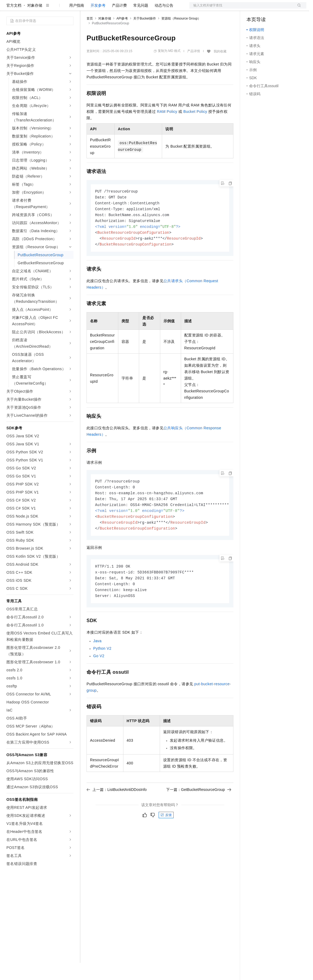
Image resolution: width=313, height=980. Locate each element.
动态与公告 (164, 22)
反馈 (166, 839)
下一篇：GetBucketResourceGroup (199, 813)
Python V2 (102, 672)
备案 (252, 9)
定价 (115, 9)
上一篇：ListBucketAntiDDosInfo (117, 813)
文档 (241, 9)
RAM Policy (167, 129)
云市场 (130, 9)
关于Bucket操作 (145, 36)
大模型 (55, 9)
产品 (69, 9)
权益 (103, 9)
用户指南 (77, 22)
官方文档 (14, 22)
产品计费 (119, 22)
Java (97, 665)
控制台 (265, 9)
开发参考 (98, 22)
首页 (90, 36)
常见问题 (141, 22)
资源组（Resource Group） (181, 36)
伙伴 (145, 9)
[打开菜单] (9, 9)
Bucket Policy (195, 129)
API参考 (122, 36)
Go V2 (99, 680)
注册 (278, 9)
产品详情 (194, 68)
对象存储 (35, 22)
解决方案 (86, 9)
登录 (298, 9)
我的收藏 (220, 68)
